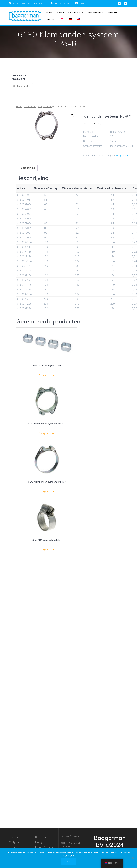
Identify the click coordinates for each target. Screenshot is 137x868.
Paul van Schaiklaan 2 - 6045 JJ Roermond (29, 3)
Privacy (39, 842)
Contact (51, 19)
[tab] (28, 168)
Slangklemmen (45, 106)
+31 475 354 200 (62, 4)
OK (68, 861)
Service (60, 12)
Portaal (112, 12)
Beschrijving (28, 168)
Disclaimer (41, 837)
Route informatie (44, 847)
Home (49, 12)
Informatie (94, 12)
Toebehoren (30, 106)
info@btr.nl (84, 3)
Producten (75, 12)
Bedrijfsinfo (15, 837)
